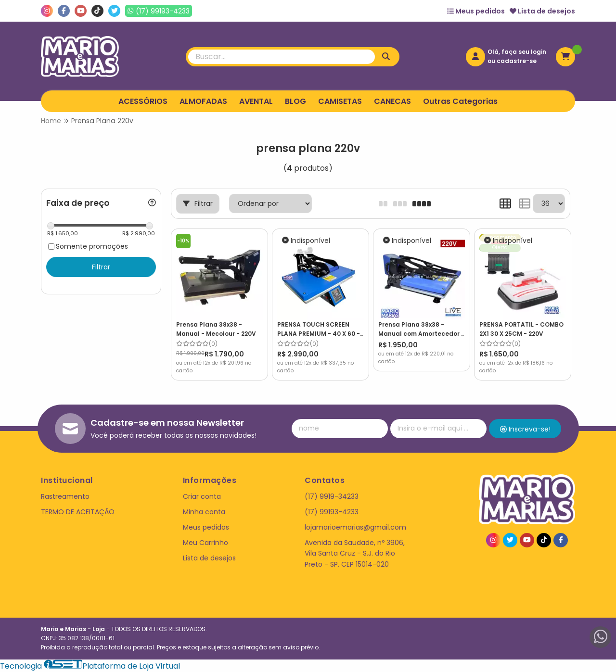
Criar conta (202, 496)
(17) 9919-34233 (332, 496)
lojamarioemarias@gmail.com (355, 527)
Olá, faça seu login (517, 52)
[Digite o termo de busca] (282, 57)
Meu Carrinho (205, 543)
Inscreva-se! (525, 429)
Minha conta (204, 512)
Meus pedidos (476, 11)
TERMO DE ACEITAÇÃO (78, 512)
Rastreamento (65, 496)
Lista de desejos (542, 11)
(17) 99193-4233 (332, 512)
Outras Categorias (460, 101)
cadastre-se (517, 61)
